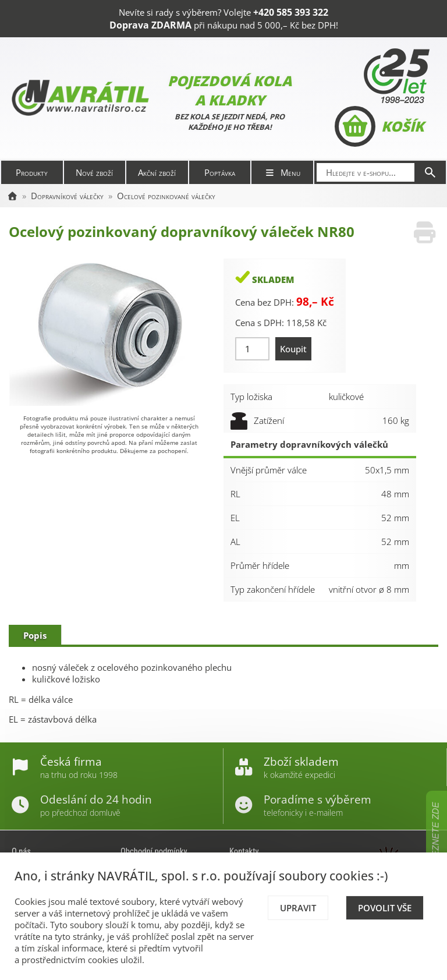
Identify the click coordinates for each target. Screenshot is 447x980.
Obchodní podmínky (154, 851)
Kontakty (244, 851)
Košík (379, 126)
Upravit (298, 908)
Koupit (293, 349)
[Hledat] (430, 172)
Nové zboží (94, 172)
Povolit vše (385, 908)
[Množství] (252, 349)
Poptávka (220, 172)
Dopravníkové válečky (67, 196)
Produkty (32, 172)
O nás (21, 851)
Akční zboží (157, 172)
